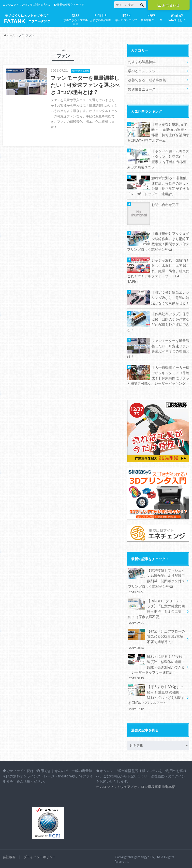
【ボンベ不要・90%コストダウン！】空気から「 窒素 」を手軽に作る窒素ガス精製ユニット (158, 159)
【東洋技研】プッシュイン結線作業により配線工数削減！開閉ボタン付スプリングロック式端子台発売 (158, 241)
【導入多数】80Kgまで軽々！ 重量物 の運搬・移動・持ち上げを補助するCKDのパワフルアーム (158, 132)
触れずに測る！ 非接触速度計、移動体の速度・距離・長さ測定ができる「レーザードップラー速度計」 (158, 186)
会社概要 (9, 856)
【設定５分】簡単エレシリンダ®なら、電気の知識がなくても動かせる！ (170, 297)
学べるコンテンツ (126, 17)
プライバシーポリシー (40, 856)
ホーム (9, 35)
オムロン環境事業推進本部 (155, 785)
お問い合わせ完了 (165, 204)
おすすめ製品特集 (101, 17)
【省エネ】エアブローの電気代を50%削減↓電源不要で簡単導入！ (157, 638)
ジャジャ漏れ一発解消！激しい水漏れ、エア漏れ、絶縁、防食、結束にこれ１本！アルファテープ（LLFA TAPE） (158, 270)
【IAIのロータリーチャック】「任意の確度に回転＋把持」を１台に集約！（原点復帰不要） (157, 610)
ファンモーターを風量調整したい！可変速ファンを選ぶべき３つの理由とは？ (158, 348)
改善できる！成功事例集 (76, 19)
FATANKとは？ (177, 17)
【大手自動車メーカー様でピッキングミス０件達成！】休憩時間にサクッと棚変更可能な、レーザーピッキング (158, 375)
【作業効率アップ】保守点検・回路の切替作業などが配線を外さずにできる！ (158, 321)
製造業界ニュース (152, 17)
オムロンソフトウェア (113, 785)
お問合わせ (168, 5)
